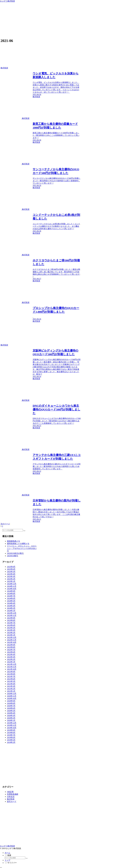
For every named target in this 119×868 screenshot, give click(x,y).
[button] (24, 531)
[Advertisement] (59, 20)
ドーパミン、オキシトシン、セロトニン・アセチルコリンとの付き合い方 (22, 548)
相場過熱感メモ (13, 541)
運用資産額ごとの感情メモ (18, 544)
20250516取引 (13, 556)
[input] (13, 530)
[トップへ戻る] (1, 868)
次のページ (5, 524)
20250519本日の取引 (15, 553)
